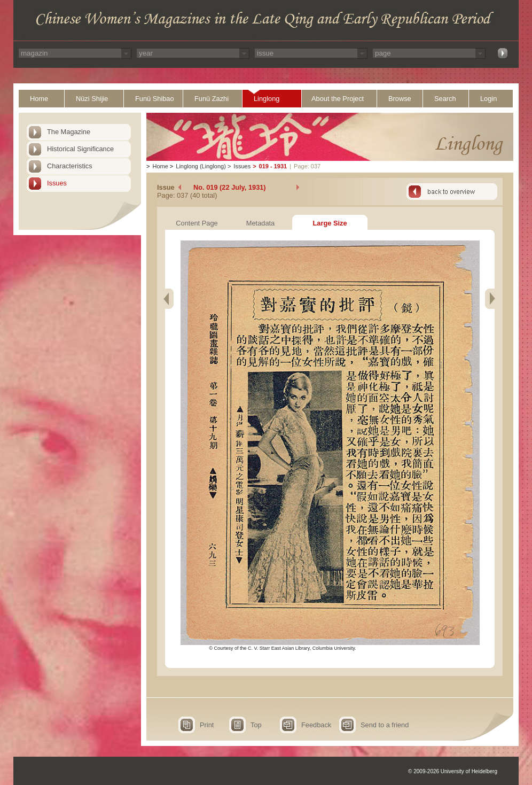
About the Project (338, 99)
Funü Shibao (155, 99)
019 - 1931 (273, 166)
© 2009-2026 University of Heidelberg (453, 771)
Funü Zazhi (212, 99)
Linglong (267, 99)
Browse (400, 99)
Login (488, 99)
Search (445, 99)
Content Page (197, 223)
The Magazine (69, 132)
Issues (57, 183)
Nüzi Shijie (92, 99)
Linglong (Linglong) (201, 166)
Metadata (260, 223)
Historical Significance (80, 149)
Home (39, 99)
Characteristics (70, 166)
